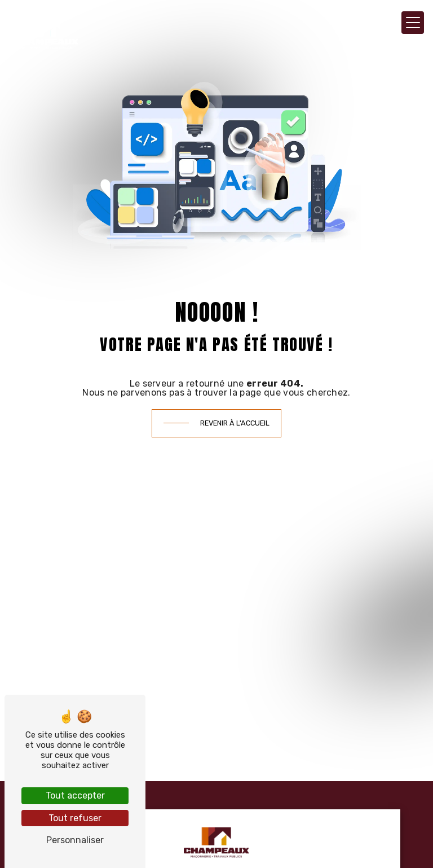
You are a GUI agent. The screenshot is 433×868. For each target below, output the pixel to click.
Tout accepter (75, 795)
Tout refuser (75, 818)
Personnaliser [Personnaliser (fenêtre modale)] (75, 840)
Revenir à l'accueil (235, 423)
